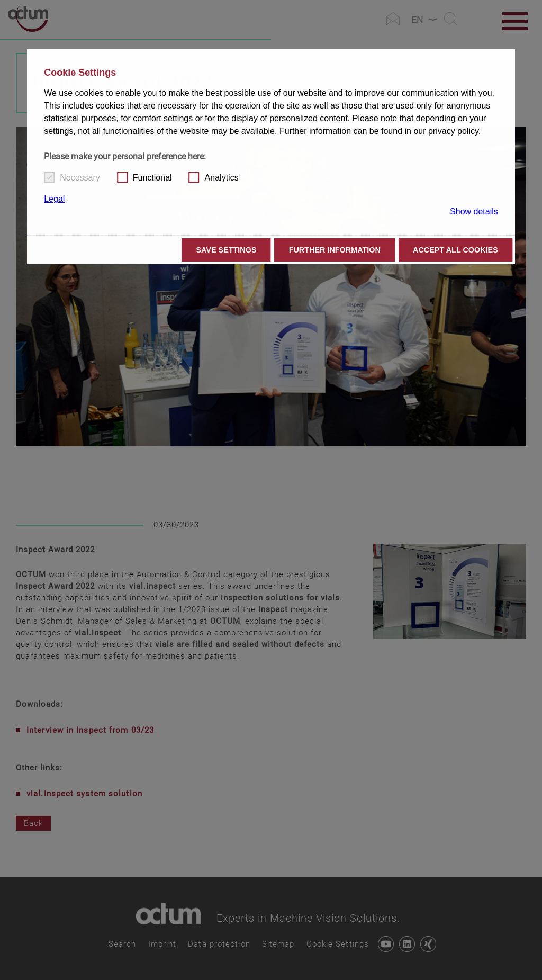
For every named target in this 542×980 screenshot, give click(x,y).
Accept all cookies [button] (455, 250)
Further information (335, 250)
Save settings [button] (226, 250)
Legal (54, 199)
